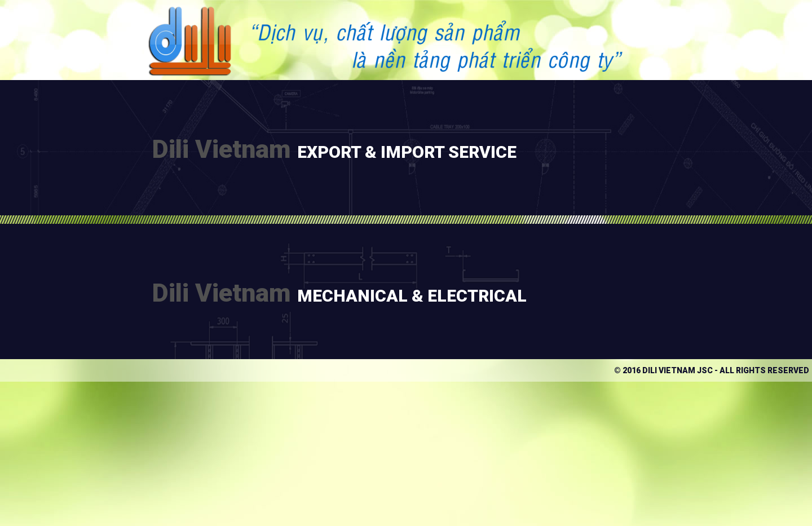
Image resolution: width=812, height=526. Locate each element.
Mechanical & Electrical (412, 296)
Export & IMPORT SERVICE (407, 152)
